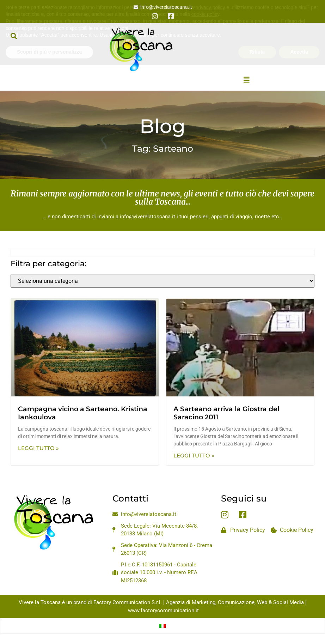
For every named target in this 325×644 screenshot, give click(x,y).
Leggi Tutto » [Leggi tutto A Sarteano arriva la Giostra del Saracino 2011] (194, 455)
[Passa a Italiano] (162, 626)
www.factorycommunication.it (163, 610)
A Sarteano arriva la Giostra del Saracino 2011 (226, 413)
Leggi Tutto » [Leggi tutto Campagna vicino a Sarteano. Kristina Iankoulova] (38, 448)
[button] (14, 36)
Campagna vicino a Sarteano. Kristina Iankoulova (83, 413)
